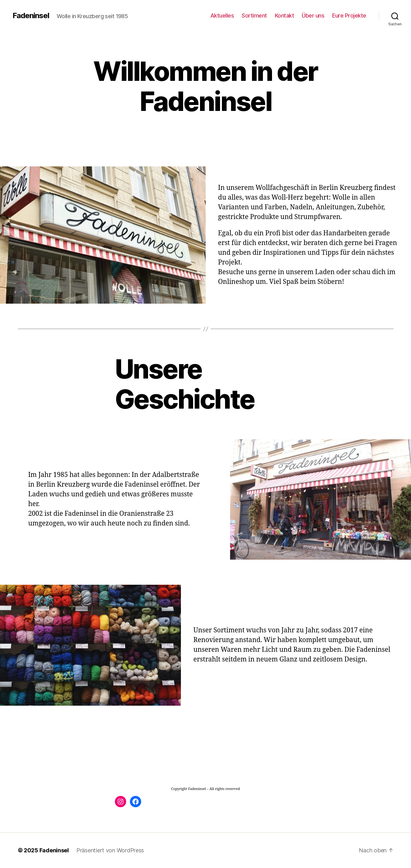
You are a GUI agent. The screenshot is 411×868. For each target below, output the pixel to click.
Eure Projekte (349, 16)
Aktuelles (222, 16)
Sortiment (254, 16)
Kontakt (285, 16)
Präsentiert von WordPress (110, 850)
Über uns (313, 16)
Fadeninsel (31, 16)
